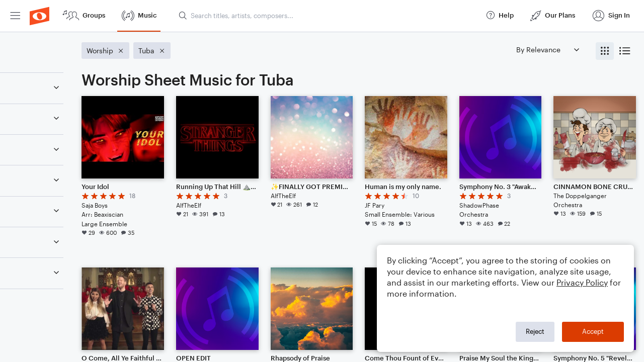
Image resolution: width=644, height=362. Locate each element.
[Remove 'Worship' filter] (74, 187)
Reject (535, 331)
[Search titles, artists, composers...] (328, 16)
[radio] (605, 51)
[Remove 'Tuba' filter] (74, 156)
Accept (593, 331)
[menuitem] (15, 16)
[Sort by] (547, 50)
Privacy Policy (582, 282)
